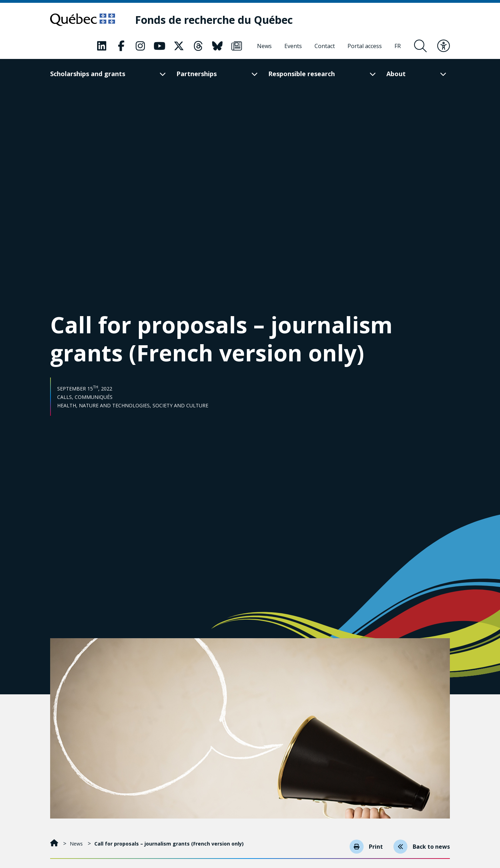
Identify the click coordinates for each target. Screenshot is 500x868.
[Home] (55, 844)
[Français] (398, 46)
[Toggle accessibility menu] (444, 46)
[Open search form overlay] (420, 46)
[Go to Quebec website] (83, 20)
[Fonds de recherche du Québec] (214, 20)
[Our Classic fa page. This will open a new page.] (102, 46)
